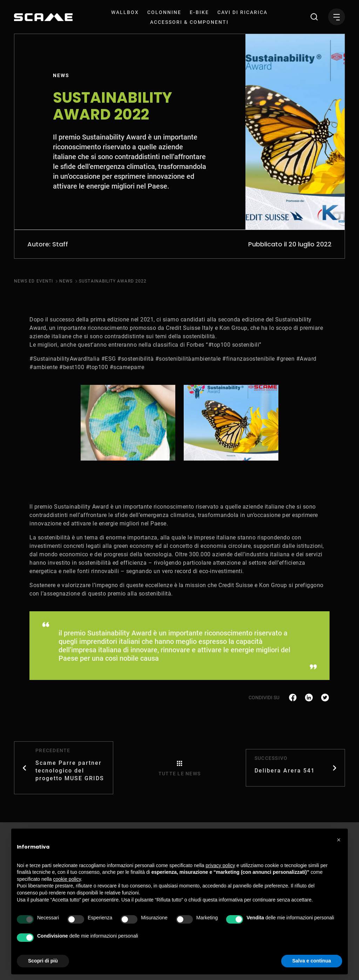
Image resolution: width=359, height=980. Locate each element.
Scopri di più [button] (43, 961)
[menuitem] (125, 12)
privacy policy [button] (221, 865)
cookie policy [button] (67, 879)
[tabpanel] (128, 423)
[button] (339, 840)
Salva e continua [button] (312, 961)
